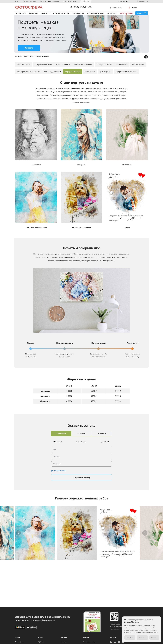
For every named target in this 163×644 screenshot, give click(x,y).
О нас (17, 1)
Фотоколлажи (122, 67)
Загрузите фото (60, 473)
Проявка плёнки (63, 67)
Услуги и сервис (127, 15)
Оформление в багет (43, 67)
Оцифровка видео (104, 67)
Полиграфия (112, 15)
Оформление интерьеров (126, 74)
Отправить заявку (81, 480)
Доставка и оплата (30, 1)
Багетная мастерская (95, 15)
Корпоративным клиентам (49, 1)
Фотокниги (34, 15)
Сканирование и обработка (29, 74)
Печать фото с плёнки (83, 67)
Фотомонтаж (90, 74)
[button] (18, 535)
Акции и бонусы (71, 1)
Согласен (154, 638)
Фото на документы (53, 74)
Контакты (63, 642)
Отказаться (142, 638)
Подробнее (130, 638)
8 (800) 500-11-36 (81, 8)
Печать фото (21, 15)
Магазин (140, 15)
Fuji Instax (41, 642)
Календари (46, 15)
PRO (87, 1)
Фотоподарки (78, 15)
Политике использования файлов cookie (146, 632)
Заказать (29, 50)
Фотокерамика (138, 67)
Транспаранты (105, 74)
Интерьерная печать (61, 15)
